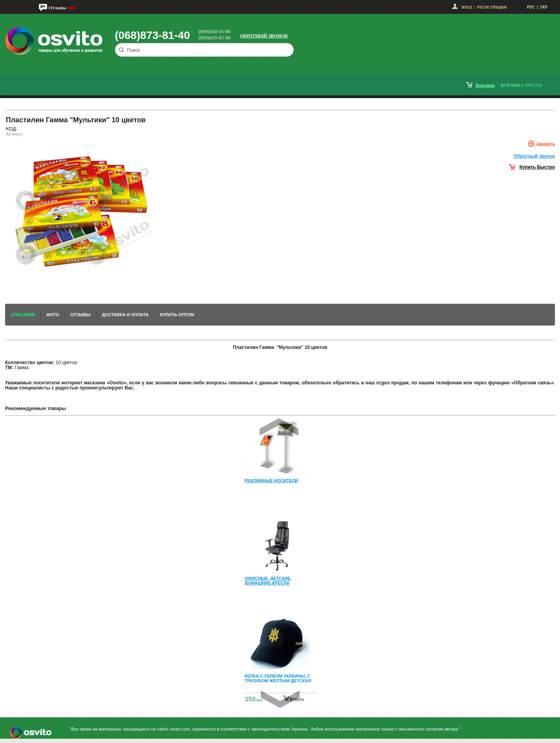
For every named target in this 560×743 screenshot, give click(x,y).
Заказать (546, 144)
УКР (544, 7)
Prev (279, 427)
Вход (467, 7)
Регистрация (492, 7)
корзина (485, 85)
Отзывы (57, 8)
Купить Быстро (537, 167)
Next (280, 699)
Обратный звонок (264, 36)
